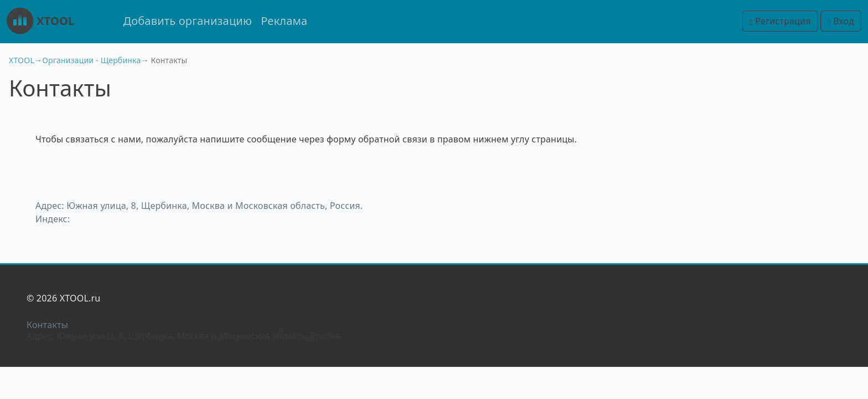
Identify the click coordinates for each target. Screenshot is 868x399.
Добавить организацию (187, 21)
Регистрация (780, 21)
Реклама (284, 21)
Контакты (47, 325)
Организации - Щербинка (91, 60)
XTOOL (40, 21)
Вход (841, 21)
